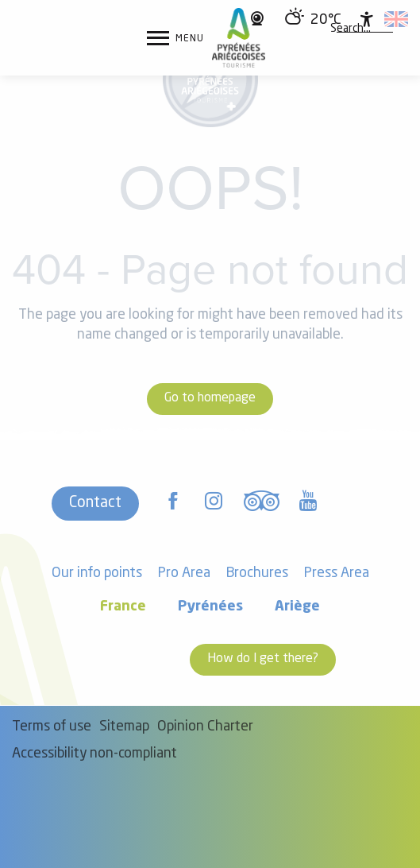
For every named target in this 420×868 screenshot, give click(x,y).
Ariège (297, 607)
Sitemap (124, 727)
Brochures (257, 573)
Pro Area (184, 573)
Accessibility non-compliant (94, 754)
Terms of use (52, 727)
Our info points (97, 573)
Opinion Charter (205, 727)
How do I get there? (263, 659)
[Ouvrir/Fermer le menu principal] (175, 38)
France (123, 607)
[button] (351, 29)
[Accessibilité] (367, 19)
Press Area (337, 573)
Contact (95, 503)
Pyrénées (210, 607)
